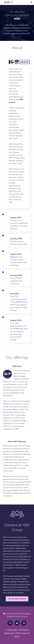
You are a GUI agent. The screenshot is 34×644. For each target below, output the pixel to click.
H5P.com (14, 257)
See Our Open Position (17, 599)
